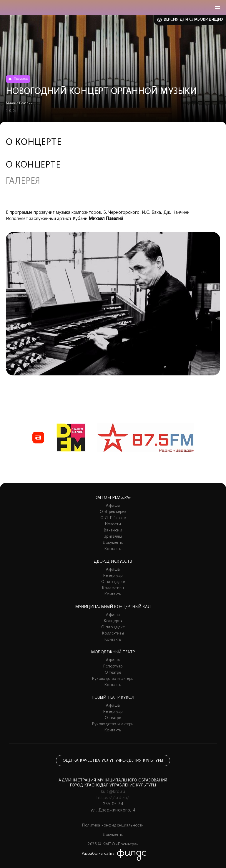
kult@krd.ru (113, 792)
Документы (113, 543)
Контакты (113, 549)
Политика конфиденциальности (113, 825)
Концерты (113, 621)
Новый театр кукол (113, 698)
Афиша (113, 506)
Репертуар (113, 576)
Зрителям (113, 537)
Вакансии (113, 530)
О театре (113, 673)
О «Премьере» (113, 512)
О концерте (33, 165)
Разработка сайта (98, 854)
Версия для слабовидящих (194, 20)
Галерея (23, 182)
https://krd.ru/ (113, 798)
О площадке (113, 582)
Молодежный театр (113, 652)
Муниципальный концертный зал (113, 607)
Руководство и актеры (113, 679)
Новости (113, 524)
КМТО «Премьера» (113, 498)
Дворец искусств (113, 562)
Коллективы (113, 588)
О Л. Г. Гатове (113, 518)
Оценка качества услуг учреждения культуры (113, 761)
